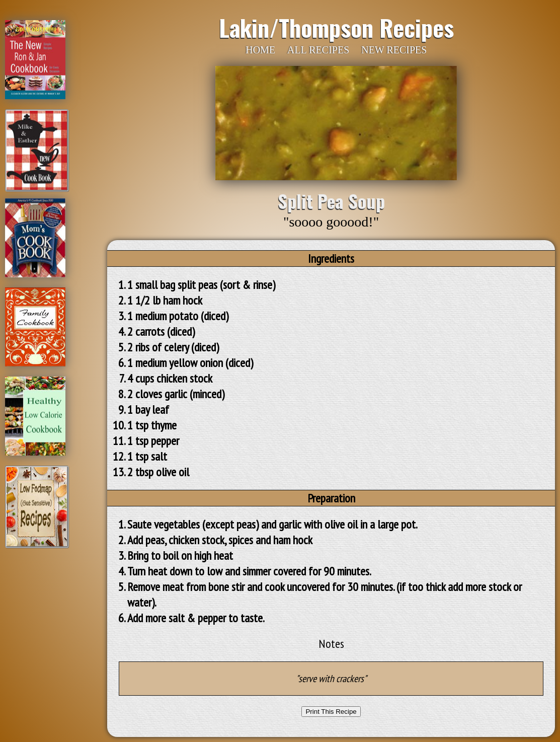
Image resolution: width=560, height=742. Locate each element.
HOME (260, 50)
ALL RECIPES (318, 50)
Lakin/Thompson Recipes (336, 27)
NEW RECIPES (394, 50)
